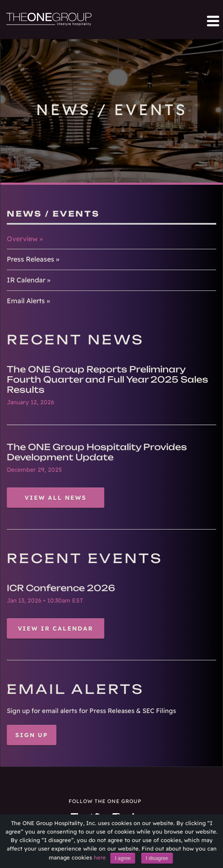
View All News (56, 497)
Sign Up (32, 735)
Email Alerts (26, 301)
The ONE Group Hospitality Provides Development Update (97, 452)
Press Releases (31, 259)
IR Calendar (26, 280)
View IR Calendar (56, 628)
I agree (123, 858)
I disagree (157, 858)
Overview (22, 239)
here (100, 857)
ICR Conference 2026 (61, 588)
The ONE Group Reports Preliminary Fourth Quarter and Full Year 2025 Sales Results (107, 379)
